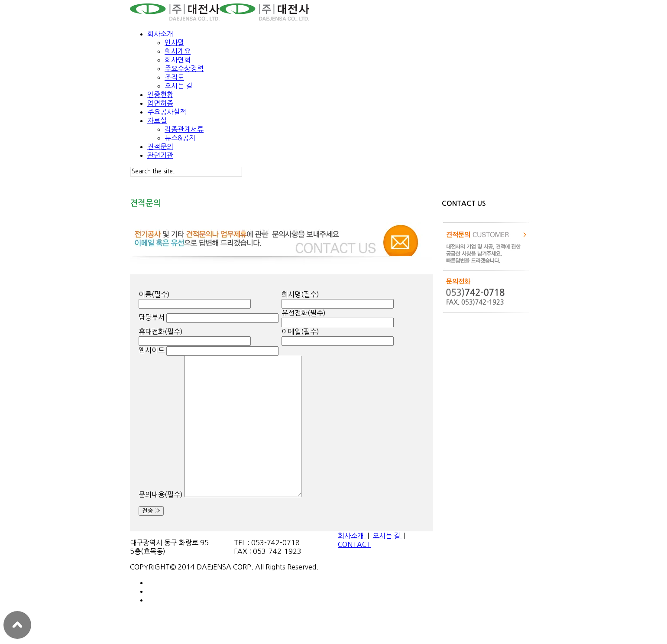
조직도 (174, 77)
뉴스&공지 (180, 138)
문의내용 (161, 494)
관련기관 (160, 155)
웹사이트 (152, 350)
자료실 (157, 120)
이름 (154, 294)
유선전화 (304, 313)
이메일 (300, 332)
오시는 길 (178, 86)
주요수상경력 (184, 68)
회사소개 (160, 34)
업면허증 (160, 103)
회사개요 (178, 51)
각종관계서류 (184, 129)
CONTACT (354, 544)
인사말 (174, 42)
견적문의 (160, 146)
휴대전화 (161, 332)
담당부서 (152, 317)
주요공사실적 (167, 112)
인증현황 (160, 94)
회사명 (300, 294)
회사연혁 (178, 60)
